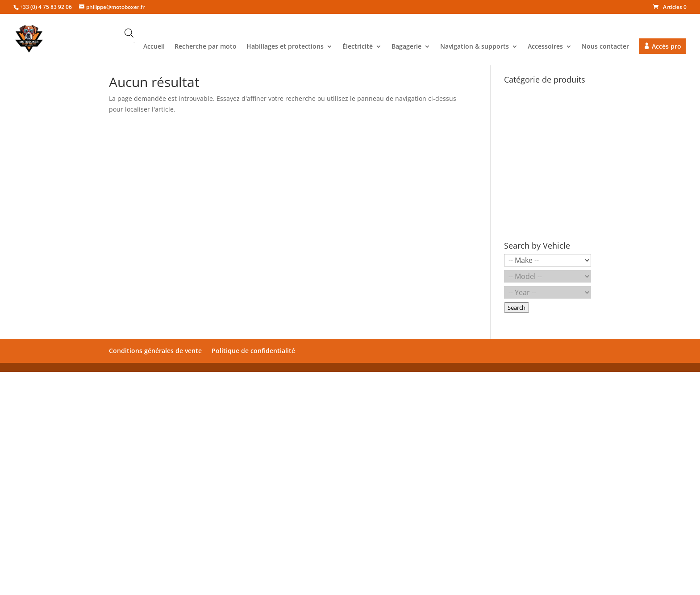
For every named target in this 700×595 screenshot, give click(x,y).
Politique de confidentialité (253, 351)
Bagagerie (406, 47)
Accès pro (667, 46)
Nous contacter (605, 47)
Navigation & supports (475, 47)
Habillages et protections (285, 47)
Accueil (154, 47)
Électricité (358, 47)
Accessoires (545, 47)
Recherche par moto (206, 47)
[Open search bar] (129, 33)
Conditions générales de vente (155, 351)
